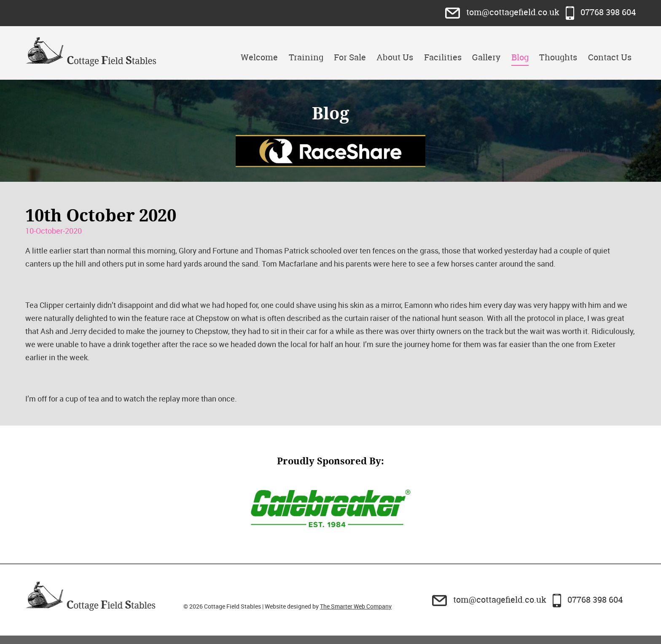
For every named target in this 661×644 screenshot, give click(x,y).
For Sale (350, 57)
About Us (395, 57)
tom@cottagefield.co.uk (503, 12)
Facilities (443, 57)
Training (306, 57)
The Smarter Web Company (356, 606)
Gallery (486, 57)
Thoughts (558, 57)
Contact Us (610, 57)
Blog (520, 57)
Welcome (259, 57)
